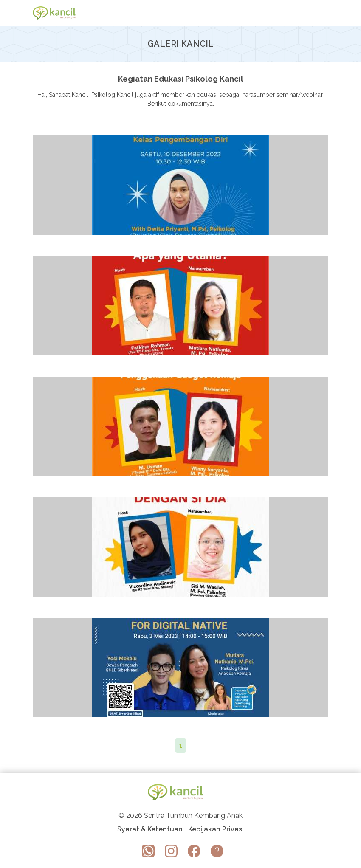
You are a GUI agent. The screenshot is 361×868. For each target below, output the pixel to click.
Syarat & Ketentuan (150, 830)
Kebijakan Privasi (216, 830)
